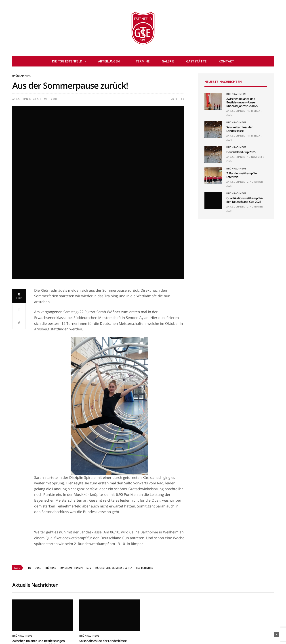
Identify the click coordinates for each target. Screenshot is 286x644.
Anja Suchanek (21, 99)
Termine (143, 61)
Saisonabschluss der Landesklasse (239, 129)
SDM (89, 511)
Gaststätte (196, 61)
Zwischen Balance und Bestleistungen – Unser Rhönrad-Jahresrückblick (242, 102)
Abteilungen (109, 61)
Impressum (161, 627)
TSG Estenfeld (145, 511)
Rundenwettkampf (71, 511)
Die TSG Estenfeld (67, 61)
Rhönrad (50, 511)
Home (83, 627)
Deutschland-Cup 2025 (241, 152)
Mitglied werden (118, 627)
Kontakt (226, 61)
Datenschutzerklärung (191, 627)
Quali (38, 511)
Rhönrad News (22, 76)
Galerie (168, 61)
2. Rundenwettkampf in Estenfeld (242, 175)
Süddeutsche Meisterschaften (114, 511)
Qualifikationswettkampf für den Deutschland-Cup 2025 (245, 200)
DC (30, 511)
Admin (97, 627)
